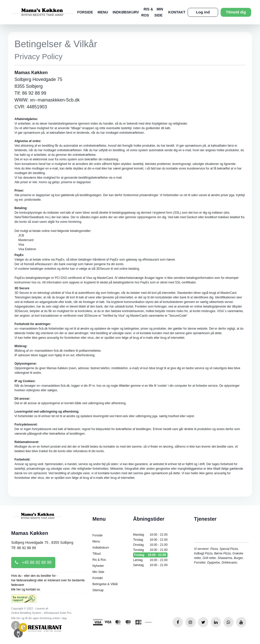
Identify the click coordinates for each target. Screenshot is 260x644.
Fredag (150, 555)
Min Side (98, 572)
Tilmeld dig (236, 12)
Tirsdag (150, 540)
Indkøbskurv (126, 12)
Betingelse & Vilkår (105, 584)
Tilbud (96, 554)
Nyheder (98, 566)
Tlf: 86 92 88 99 (23, 548)
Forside (85, 12)
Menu (103, 12)
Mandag (150, 535)
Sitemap (98, 590)
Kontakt (177, 12)
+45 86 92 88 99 (33, 562)
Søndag (150, 565)
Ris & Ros (99, 560)
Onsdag (150, 545)
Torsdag (150, 550)
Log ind (203, 12)
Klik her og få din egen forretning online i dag (39, 618)
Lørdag (150, 560)
